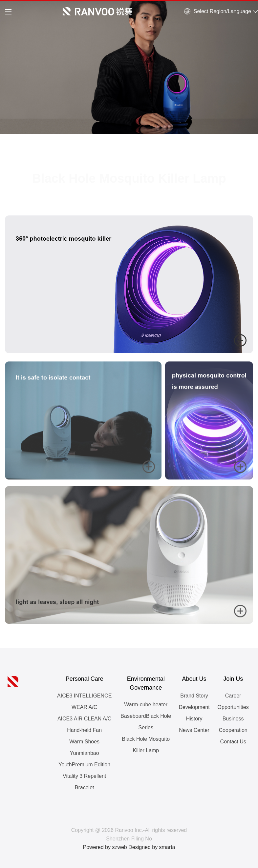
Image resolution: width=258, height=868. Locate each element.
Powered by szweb (105, 847)
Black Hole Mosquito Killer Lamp (146, 745)
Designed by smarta (152, 847)
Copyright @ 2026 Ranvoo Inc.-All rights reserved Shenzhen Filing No (129, 834)
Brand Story (194, 696)
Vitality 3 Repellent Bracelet (84, 782)
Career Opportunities (233, 701)
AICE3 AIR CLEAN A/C (85, 719)
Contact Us (233, 742)
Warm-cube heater (146, 705)
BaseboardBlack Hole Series (146, 722)
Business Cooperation (233, 724)
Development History (194, 713)
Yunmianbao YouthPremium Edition (84, 759)
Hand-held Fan (84, 730)
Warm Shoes (84, 742)
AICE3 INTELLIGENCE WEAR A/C (84, 701)
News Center (194, 730)
